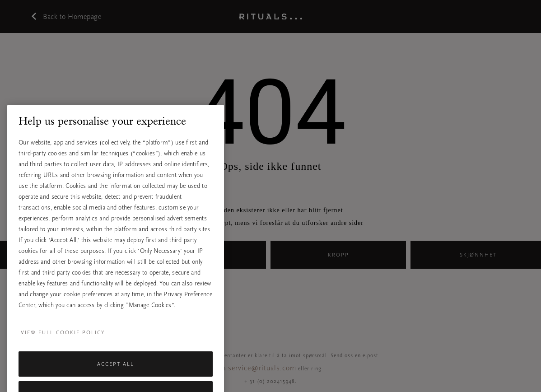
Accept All (116, 373)
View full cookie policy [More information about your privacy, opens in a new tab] (63, 341)
